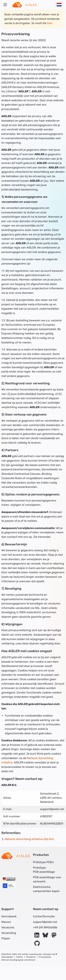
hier (49, 23)
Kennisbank (9, 916)
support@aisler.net (45, 922)
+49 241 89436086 (45, 927)
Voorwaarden (7, 957)
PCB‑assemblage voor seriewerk (47, 879)
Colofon (20, 957)
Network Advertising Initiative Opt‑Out (29, 839)
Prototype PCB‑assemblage (44, 870)
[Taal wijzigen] (59, 5)
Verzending (9, 933)
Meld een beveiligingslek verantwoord (18, 960)
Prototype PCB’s (43, 862)
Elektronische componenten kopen (46, 889)
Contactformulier (44, 916)
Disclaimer (31, 957)
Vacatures (8, 927)
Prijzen (6, 938)
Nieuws (6, 922)
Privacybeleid (45, 957)
